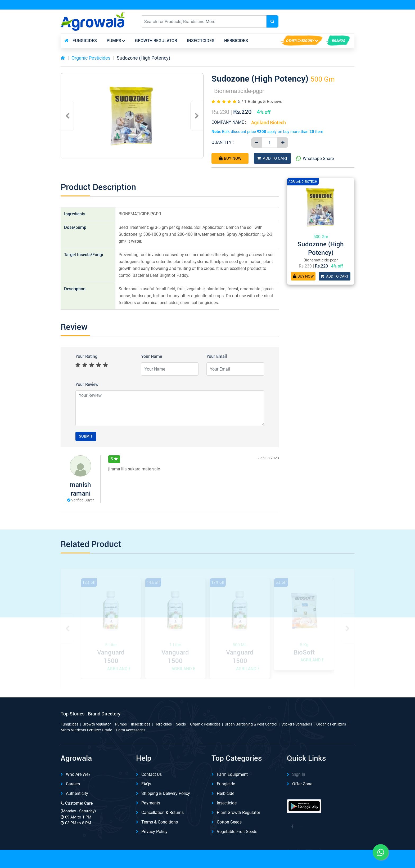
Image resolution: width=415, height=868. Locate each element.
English (305, 21)
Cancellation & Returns (163, 813)
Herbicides (236, 41)
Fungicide (226, 784)
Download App (297, 5)
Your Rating (86, 356)
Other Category (300, 41)
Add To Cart (272, 158)
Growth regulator (156, 41)
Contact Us (152, 774)
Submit (86, 436)
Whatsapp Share (315, 158)
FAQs (146, 784)
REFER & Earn (340, 5)
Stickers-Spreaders (297, 724)
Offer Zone (302, 784)
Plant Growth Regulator (238, 813)
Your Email (217, 356)
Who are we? (78, 774)
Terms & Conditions (160, 822)
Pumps (114, 41)
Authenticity (77, 793)
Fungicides (85, 41)
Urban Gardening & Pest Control (251, 724)
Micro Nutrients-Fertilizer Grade (86, 730)
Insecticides (201, 41)
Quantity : (223, 142)
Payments (151, 803)
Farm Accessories (131, 730)
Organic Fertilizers (331, 724)
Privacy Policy (154, 832)
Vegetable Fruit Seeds (237, 832)
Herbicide (225, 793)
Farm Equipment (232, 774)
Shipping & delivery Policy (166, 793)
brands (338, 41)
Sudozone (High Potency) (143, 58)
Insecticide (227, 803)
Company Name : (229, 122)
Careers (73, 784)
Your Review (87, 384)
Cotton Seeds (229, 822)
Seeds (181, 724)
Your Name (152, 356)
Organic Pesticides (91, 58)
